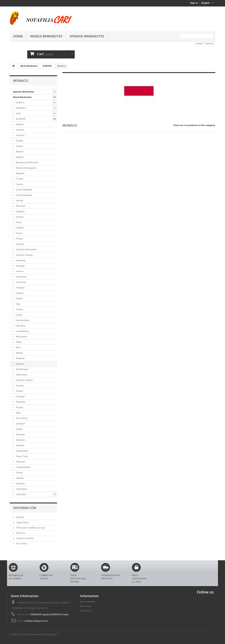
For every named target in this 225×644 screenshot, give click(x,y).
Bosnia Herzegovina (26, 168)
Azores (19, 146)
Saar (18, 413)
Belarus (20, 152)
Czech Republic (24, 190)
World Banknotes (46, 36)
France (19, 239)
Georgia (20, 244)
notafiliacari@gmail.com (36, 621)
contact (199, 43)
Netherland (21, 375)
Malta (18, 342)
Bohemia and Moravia (27, 162)
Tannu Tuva (22, 456)
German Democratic (26, 250)
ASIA (18, 113)
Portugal (20, 396)
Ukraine (20, 478)
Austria (19, 141)
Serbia (19, 429)
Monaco (20, 364)
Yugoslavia (21, 489)
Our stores (21, 544)
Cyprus (19, 184)
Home (18, 36)
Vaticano (20, 483)
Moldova (20, 358)
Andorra (20, 130)
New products (88, 602)
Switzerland (22, 451)
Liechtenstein (22, 320)
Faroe (19, 222)
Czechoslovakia (24, 195)
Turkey (19, 473)
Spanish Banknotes (87, 36)
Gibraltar (20, 266)
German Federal (24, 255)
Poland (19, 391)
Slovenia (20, 440)
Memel (19, 353)
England (20, 211)
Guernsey (21, 282)
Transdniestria (23, 467)
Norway (20, 386)
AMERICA (21, 108)
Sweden (20, 445)
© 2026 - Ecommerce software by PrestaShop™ (34, 634)
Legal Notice (22, 522)
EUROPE (20, 119)
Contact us (86, 611)
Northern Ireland (24, 380)
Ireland (19, 298)
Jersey (19, 309)
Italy (18, 304)
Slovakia (20, 435)
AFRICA (20, 103)
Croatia (19, 179)
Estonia (19, 217)
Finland (19, 228)
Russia (19, 407)
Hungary (20, 288)
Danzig (19, 201)
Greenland (21, 277)
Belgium (20, 157)
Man (18, 347)
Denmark (20, 206)
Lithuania (20, 326)
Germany (20, 260)
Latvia (19, 315)
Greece (19, 271)
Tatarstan (20, 462)
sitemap (210, 43)
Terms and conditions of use (30, 528)
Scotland (20, 424)
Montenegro (22, 369)
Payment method (24, 538)
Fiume (19, 233)
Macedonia (21, 337)
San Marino (21, 418)
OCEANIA (21, 494)
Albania (19, 124)
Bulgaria (20, 173)
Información (25, 508)
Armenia (20, 135)
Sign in (194, 3)
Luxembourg (22, 331)
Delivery (20, 517)
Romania (20, 402)
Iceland (19, 293)
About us (20, 533)
